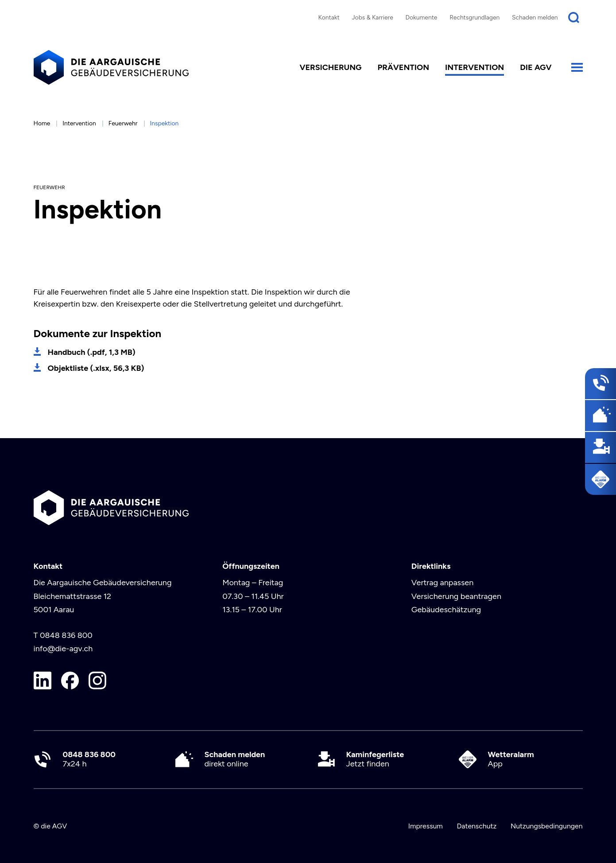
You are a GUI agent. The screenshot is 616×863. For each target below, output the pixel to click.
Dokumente (422, 17)
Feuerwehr (123, 123)
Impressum (426, 826)
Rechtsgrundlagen (475, 17)
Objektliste (96, 368)
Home (42, 123)
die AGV (536, 67)
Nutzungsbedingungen (547, 826)
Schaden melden (535, 17)
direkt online (235, 760)
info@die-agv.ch (63, 649)
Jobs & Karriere (372, 17)
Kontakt (329, 17)
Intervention (475, 67)
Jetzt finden (375, 760)
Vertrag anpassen (442, 583)
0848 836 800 (66, 635)
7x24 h (89, 760)
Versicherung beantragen (456, 596)
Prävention (403, 67)
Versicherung (330, 67)
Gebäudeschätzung (446, 610)
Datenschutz (477, 826)
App (511, 760)
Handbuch (92, 352)
